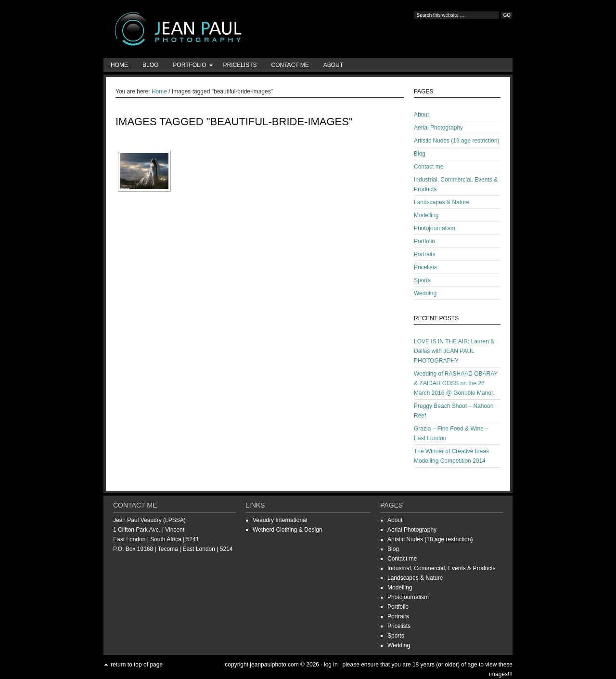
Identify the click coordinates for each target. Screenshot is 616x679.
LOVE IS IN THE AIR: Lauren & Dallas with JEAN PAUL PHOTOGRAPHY (454, 351)
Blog (150, 65)
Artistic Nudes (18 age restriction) (456, 141)
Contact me (290, 65)
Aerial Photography (438, 128)
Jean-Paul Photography (200, 29)
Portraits (425, 254)
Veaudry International (280, 520)
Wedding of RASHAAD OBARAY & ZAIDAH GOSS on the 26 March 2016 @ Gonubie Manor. (456, 383)
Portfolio (189, 67)
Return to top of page (137, 665)
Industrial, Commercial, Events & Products (442, 568)
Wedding (425, 293)
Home (119, 65)
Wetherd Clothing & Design (288, 530)
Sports (422, 280)
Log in (331, 665)
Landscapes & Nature (442, 202)
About (333, 65)
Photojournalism (435, 228)
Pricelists (240, 65)
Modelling (426, 215)
